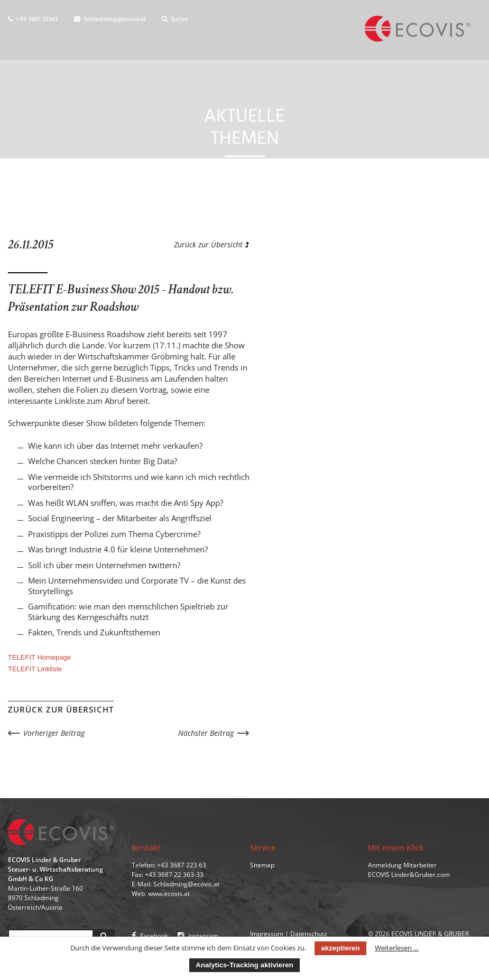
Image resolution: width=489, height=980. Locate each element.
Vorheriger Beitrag (54, 733)
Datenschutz (309, 934)
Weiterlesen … (397, 948)
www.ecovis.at (169, 894)
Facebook (150, 936)
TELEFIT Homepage (39, 657)
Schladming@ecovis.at (110, 20)
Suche (175, 20)
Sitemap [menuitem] (262, 865)
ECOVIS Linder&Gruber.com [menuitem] (409, 875)
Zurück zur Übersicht (211, 244)
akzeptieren (340, 948)
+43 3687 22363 (33, 20)
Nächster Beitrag (206, 733)
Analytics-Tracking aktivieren (244, 965)
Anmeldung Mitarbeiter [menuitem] (402, 865)
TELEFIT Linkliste (35, 669)
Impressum (267, 934)
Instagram (198, 936)
